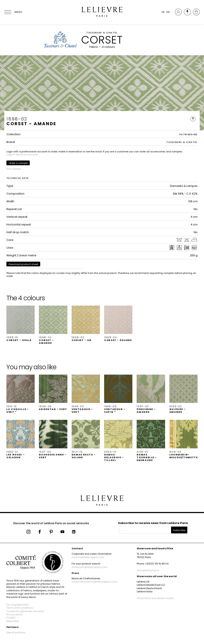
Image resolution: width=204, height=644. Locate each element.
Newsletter (13, 621)
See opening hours (148, 570)
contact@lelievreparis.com (88, 557)
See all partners (16, 632)
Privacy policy (15, 614)
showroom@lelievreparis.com (89, 567)
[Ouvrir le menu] (13, 12)
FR (163, 12)
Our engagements (18, 605)
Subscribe (179, 530)
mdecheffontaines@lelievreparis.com (94, 582)
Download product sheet (23, 264)
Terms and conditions (20, 608)
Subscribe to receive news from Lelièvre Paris (153, 523)
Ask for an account (27, 155)
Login (10, 155)
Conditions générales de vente (25, 611)
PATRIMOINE (189, 134)
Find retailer (14, 169)
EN (168, 12)
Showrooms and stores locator (155, 598)
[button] (21, 324)
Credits (11, 618)
